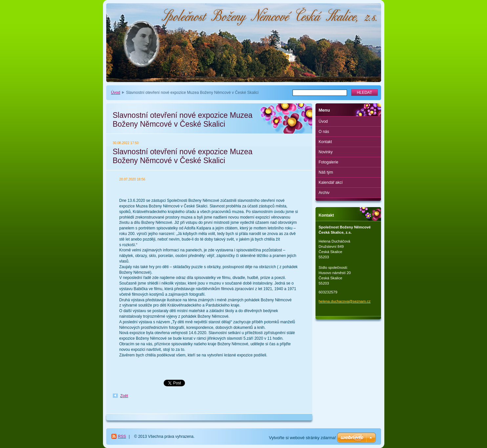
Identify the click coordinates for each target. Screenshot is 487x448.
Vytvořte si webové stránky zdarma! (303, 438)
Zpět (124, 396)
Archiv (324, 193)
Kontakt (325, 142)
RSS (122, 437)
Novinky (326, 152)
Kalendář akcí (331, 182)
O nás (324, 132)
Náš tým (326, 172)
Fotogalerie (329, 162)
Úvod (116, 93)
